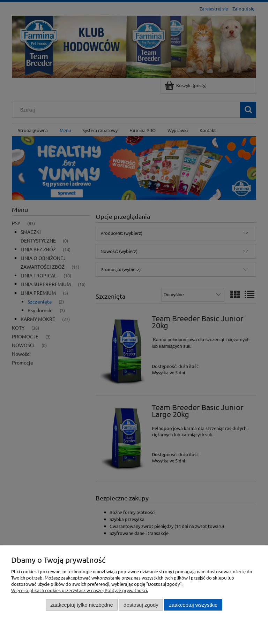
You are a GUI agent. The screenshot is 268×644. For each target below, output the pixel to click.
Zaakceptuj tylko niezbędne (81, 605)
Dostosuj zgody (141, 605)
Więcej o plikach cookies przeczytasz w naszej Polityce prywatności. (80, 590)
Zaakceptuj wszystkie (193, 605)
